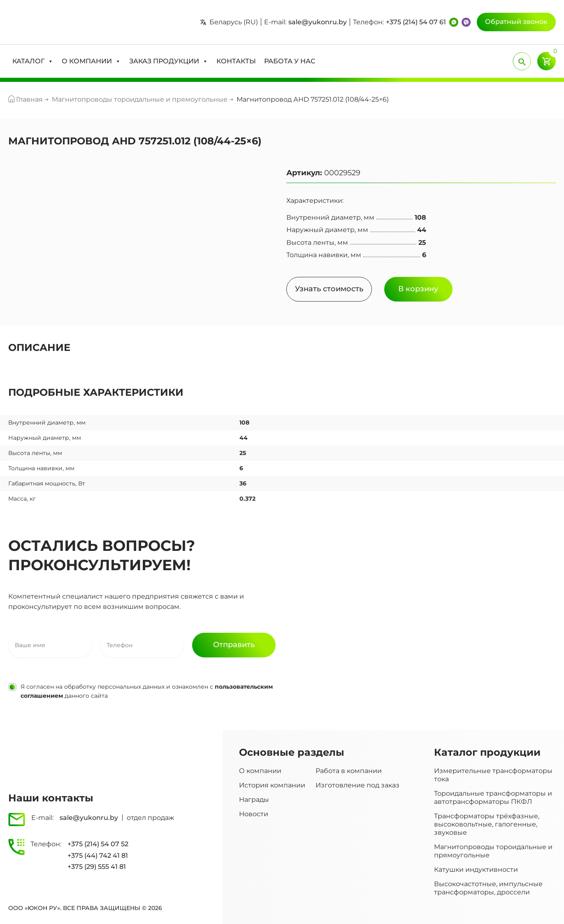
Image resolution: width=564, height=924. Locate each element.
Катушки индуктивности (476, 869)
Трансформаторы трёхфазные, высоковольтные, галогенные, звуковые (487, 824)
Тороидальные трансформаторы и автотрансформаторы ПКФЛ (493, 797)
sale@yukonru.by (318, 22)
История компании (272, 785)
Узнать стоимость (329, 289)
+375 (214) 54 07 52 (98, 844)
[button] (33, 61)
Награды (254, 800)
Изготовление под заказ (357, 785)
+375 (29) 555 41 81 (97, 867)
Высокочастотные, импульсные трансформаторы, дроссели (488, 888)
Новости (254, 814)
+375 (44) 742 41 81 (98, 856)
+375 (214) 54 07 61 (416, 22)
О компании (260, 771)
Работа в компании (349, 771)
